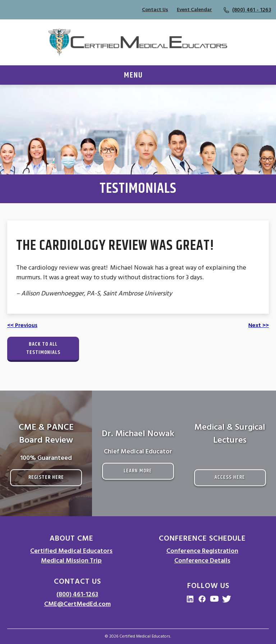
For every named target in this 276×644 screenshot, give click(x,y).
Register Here (46, 477)
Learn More (138, 471)
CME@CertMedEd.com (77, 604)
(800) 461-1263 (77, 594)
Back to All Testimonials (43, 348)
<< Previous (22, 325)
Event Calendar (194, 10)
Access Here (230, 477)
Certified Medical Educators (71, 551)
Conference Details (202, 561)
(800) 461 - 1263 (252, 10)
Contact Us (155, 10)
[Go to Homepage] (138, 42)
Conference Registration (202, 551)
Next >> (259, 325)
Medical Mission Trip (71, 561)
